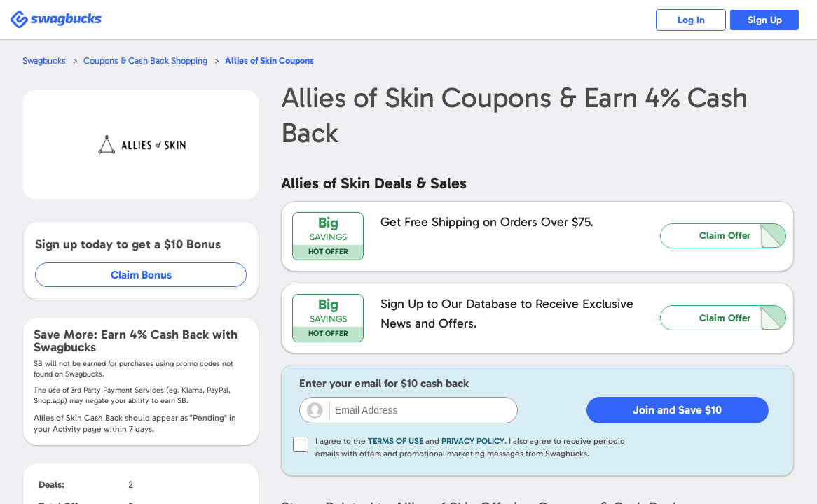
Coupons (269, 61)
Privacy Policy (473, 441)
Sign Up (765, 20)
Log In (691, 20)
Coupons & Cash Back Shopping (145, 61)
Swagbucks (44, 61)
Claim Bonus (141, 275)
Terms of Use (396, 441)
